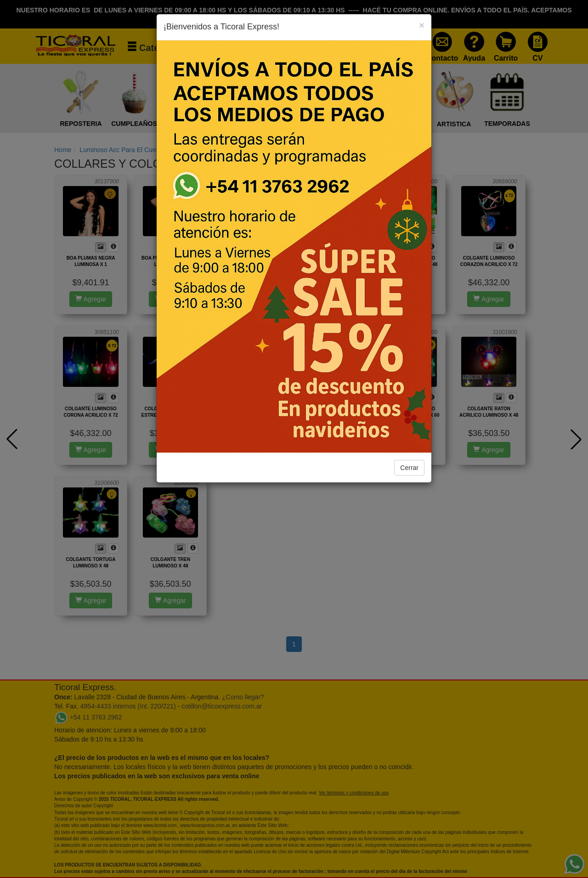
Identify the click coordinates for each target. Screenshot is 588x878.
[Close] (422, 25)
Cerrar (409, 468)
